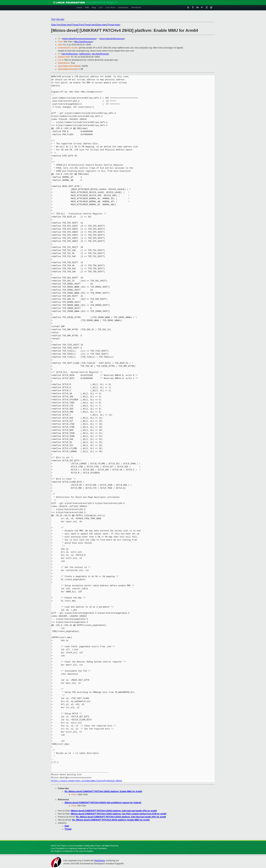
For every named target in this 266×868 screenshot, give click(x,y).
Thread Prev (78, 25)
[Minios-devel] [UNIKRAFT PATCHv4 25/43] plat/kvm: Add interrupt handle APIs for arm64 (114, 811)
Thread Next (90, 25)
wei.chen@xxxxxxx (100, 54)
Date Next (66, 25)
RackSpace (99, 861)
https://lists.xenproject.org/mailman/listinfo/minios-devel (87, 781)
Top (53, 19)
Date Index (102, 25)
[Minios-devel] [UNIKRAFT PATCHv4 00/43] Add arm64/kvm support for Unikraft (103, 803)
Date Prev (56, 25)
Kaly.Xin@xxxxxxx (70, 54)
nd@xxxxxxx (85, 54)
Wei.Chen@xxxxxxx (83, 42)
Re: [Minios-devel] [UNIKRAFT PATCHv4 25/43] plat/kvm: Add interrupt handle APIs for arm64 (121, 817)
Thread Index (114, 25)
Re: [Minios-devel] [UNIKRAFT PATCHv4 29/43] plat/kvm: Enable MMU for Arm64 (103, 791)
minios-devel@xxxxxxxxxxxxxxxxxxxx (79, 39)
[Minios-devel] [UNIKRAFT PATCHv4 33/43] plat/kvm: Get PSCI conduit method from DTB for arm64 (118, 814)
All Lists (60, 19)
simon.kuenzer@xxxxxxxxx (112, 39)
